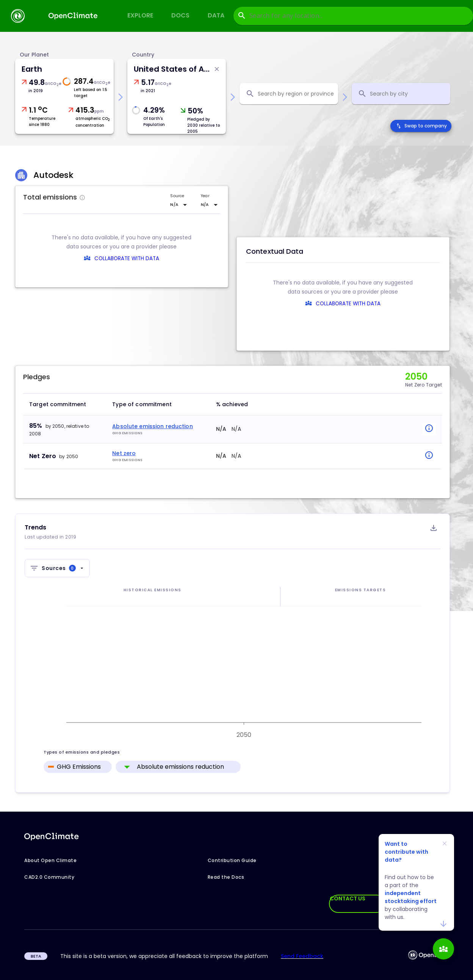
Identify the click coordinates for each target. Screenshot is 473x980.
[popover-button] (422, 429)
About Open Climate (50, 860)
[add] (443, 949)
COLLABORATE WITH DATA (127, 258)
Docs (180, 15)
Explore (140, 15)
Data (216, 15)
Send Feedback (302, 956)
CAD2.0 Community (49, 877)
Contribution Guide (232, 860)
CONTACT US (348, 898)
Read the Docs (226, 877)
